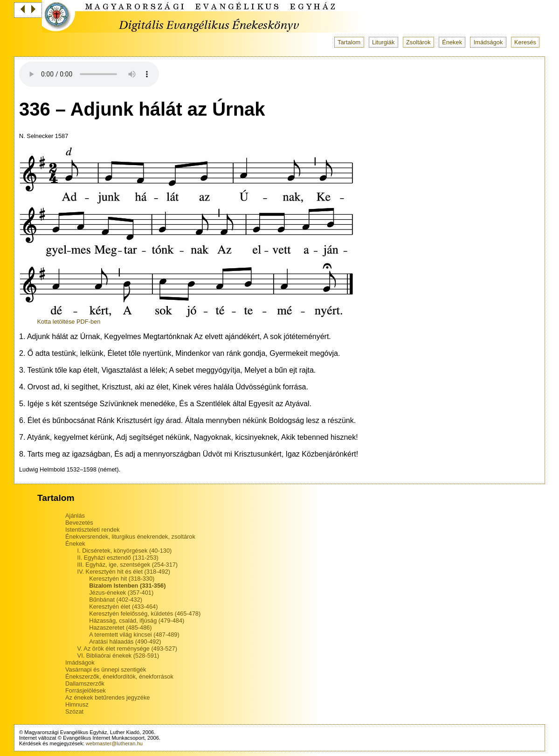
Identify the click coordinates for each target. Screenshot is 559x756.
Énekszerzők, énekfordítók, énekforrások (119, 676)
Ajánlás (75, 516)
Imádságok (488, 42)
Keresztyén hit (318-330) (122, 579)
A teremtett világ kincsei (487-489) (134, 635)
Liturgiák (383, 42)
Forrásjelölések (86, 690)
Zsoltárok (418, 42)
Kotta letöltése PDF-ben (69, 322)
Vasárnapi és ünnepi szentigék (106, 669)
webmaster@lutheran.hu (114, 743)
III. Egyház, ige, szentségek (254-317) (128, 565)
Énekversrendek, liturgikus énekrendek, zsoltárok (130, 537)
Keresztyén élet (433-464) (123, 607)
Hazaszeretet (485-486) (120, 628)
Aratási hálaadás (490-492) (125, 642)
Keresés (525, 42)
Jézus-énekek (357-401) (121, 593)
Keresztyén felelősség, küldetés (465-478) (145, 614)
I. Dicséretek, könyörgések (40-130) (125, 551)
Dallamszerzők (85, 683)
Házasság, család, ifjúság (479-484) (137, 621)
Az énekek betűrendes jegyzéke (107, 697)
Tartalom (349, 42)
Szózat (74, 711)
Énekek (452, 42)
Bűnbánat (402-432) (116, 600)
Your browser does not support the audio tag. (89, 74)
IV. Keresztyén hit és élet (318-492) (124, 572)
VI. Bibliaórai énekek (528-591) (118, 655)
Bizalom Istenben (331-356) (127, 586)
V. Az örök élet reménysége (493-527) (127, 648)
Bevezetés (79, 523)
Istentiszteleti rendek (93, 530)
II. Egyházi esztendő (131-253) (118, 558)
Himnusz (77, 704)
